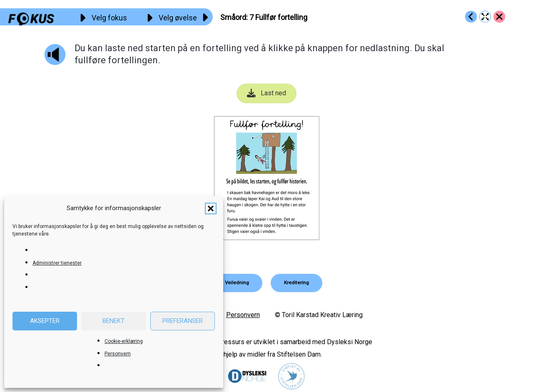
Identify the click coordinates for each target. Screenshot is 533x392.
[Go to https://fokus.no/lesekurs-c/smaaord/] (499, 17)
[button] (211, 208)
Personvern (118, 354)
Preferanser (183, 321)
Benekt (113, 321)
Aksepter (45, 321)
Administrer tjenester (57, 263)
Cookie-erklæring (124, 341)
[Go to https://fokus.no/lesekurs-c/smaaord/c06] (471, 17)
